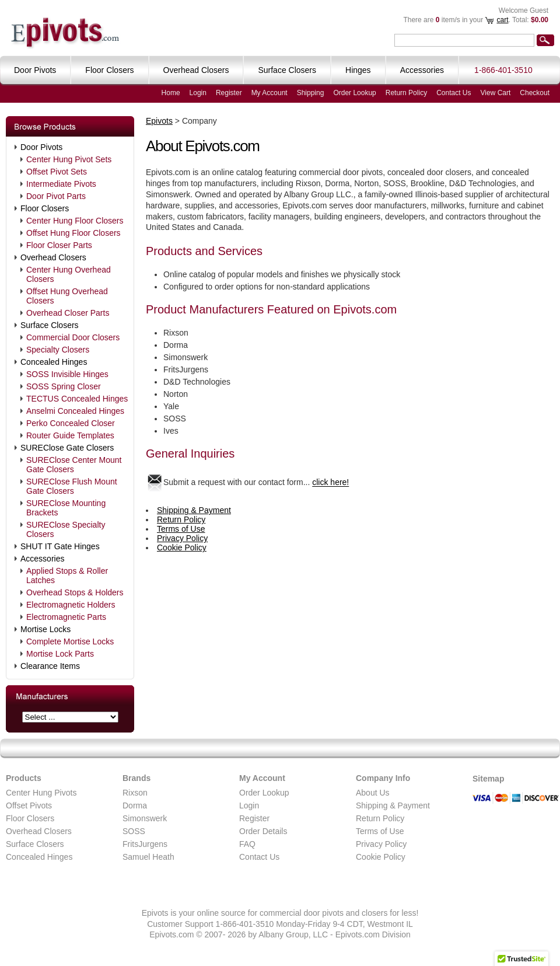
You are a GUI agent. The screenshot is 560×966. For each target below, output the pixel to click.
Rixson (135, 793)
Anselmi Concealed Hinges (75, 411)
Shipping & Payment (194, 510)
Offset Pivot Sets (57, 172)
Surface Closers (50, 325)
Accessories (42, 559)
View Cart (496, 93)
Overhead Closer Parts (68, 313)
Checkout (535, 93)
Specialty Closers (58, 350)
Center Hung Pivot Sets (69, 159)
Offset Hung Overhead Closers (67, 296)
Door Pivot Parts (56, 196)
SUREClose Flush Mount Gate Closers (72, 486)
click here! (330, 483)
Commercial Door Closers (73, 337)
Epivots (159, 121)
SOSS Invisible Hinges (67, 374)
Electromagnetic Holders (71, 605)
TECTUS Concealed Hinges (77, 399)
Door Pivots (41, 147)
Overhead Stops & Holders (75, 592)
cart (502, 20)
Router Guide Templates (70, 435)
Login (198, 93)
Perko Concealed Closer (71, 423)
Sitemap (488, 779)
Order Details (263, 831)
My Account (269, 93)
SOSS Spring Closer (64, 386)
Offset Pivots (29, 805)
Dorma (135, 805)
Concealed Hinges (54, 362)
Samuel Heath (148, 857)
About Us (373, 793)
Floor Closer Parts (59, 245)
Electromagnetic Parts (66, 617)
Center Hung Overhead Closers (69, 274)
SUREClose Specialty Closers (66, 529)
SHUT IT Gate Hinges (60, 546)
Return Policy (406, 93)
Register (229, 93)
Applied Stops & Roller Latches (67, 576)
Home (171, 93)
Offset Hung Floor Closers (73, 233)
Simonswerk (145, 818)
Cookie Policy (182, 547)
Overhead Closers (53, 257)
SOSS (134, 831)
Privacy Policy (182, 538)
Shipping (311, 93)
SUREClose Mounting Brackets (66, 508)
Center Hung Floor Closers (75, 221)
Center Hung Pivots (41, 793)
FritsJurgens (145, 844)
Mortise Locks (45, 629)
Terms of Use (181, 529)
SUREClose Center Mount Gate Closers (74, 465)
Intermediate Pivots (61, 184)
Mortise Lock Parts (60, 654)
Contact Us (454, 93)
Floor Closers (45, 208)
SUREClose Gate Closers (67, 448)
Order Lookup (354, 93)
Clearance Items (50, 666)
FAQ (247, 844)
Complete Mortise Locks (70, 641)
